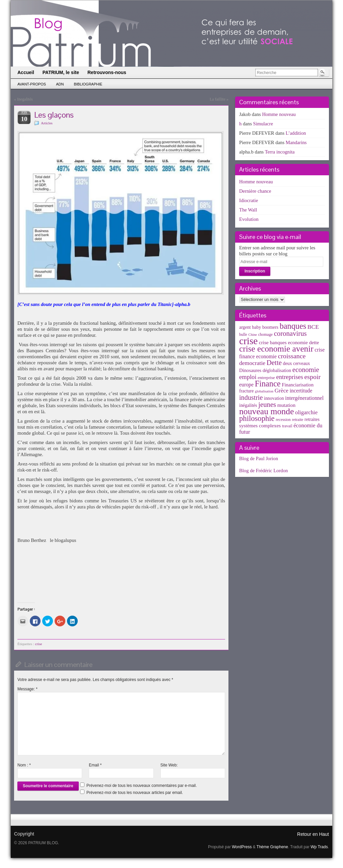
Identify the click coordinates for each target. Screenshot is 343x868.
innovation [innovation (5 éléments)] (274, 398)
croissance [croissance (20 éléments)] (292, 356)
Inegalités (25, 99)
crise (39, 644)
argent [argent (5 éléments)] (245, 327)
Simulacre (263, 124)
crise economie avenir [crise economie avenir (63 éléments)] (276, 349)
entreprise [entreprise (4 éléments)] (266, 378)
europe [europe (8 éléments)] (246, 385)
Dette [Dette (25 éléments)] (274, 363)
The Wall (248, 210)
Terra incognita (280, 152)
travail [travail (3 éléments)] (287, 426)
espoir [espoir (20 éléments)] (313, 377)
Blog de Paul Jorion (259, 458)
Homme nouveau (279, 114)
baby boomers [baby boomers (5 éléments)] (265, 327)
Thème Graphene (272, 847)
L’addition (296, 133)
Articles (47, 123)
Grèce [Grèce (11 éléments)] (282, 391)
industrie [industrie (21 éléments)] (251, 397)
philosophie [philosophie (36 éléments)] (257, 418)
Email (95, 765)
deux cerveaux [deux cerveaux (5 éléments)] (297, 363)
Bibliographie (88, 84)
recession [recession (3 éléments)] (283, 420)
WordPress (242, 847)
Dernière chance (255, 191)
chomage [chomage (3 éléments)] (265, 334)
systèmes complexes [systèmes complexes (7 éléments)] (260, 425)
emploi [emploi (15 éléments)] (248, 377)
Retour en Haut (313, 834)
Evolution (249, 219)
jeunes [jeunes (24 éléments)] (267, 405)
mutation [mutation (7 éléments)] (286, 405)
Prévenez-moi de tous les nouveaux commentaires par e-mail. (142, 786)
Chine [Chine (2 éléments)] (253, 335)
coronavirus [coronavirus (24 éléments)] (290, 333)
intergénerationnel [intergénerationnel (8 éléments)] (304, 398)
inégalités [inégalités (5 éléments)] (248, 405)
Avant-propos (32, 84)
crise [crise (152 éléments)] (248, 341)
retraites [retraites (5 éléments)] (312, 419)
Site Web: (169, 765)
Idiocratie (249, 200)
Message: (27, 689)
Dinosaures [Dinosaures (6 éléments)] (250, 370)
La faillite (218, 99)
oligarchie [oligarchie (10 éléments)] (306, 412)
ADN (60, 84)
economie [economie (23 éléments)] (306, 370)
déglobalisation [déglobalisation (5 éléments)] (277, 370)
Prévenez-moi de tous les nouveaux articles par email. (135, 793)
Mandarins (296, 142)
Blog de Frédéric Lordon (263, 471)
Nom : (24, 765)
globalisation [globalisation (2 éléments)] (264, 391)
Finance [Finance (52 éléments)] (268, 384)
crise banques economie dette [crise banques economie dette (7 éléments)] (289, 342)
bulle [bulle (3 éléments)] (243, 334)
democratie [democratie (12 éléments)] (252, 363)
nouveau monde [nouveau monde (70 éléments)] (266, 411)
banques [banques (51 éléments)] (293, 326)
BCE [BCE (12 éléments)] (313, 327)
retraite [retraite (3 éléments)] (297, 420)
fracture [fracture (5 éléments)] (246, 391)
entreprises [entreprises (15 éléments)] (289, 377)
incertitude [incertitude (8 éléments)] (301, 391)
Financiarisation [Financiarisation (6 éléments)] (298, 385)
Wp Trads (319, 847)
